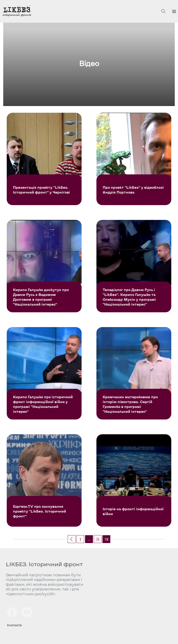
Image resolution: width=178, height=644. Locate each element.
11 (98, 539)
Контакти (14, 625)
